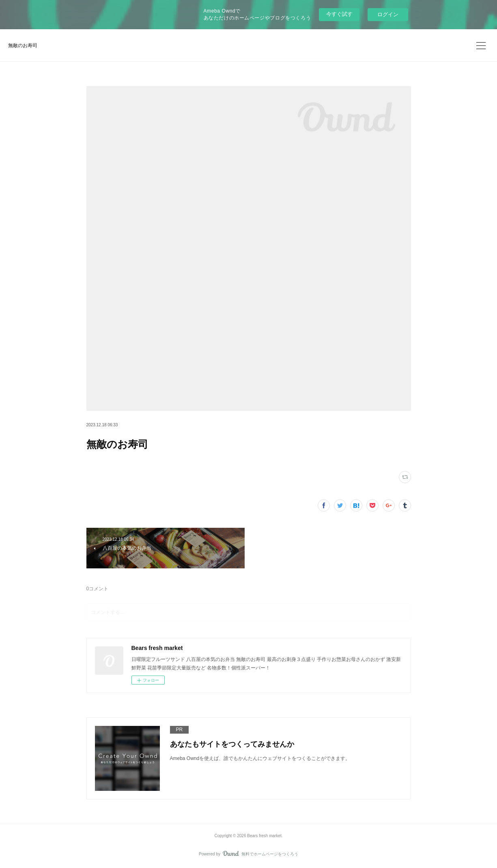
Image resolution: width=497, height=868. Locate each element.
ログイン (388, 14)
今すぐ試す (339, 14)
